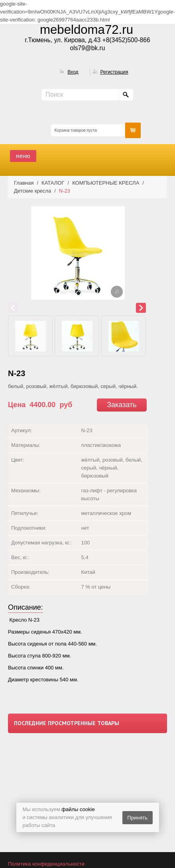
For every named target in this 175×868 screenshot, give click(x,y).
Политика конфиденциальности (46, 864)
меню (23, 156)
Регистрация (114, 72)
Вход (73, 72)
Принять (137, 818)
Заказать (122, 405)
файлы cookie (78, 809)
